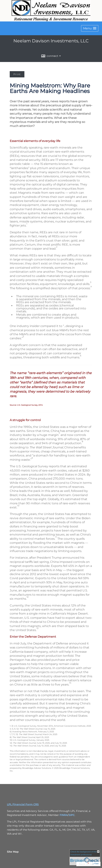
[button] (90, 28)
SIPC (72, 815)
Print (17, 74)
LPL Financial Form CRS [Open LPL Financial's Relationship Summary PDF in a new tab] (23, 804)
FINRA (64, 815)
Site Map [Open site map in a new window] (13, 852)
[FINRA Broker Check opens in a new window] (85, 857)
